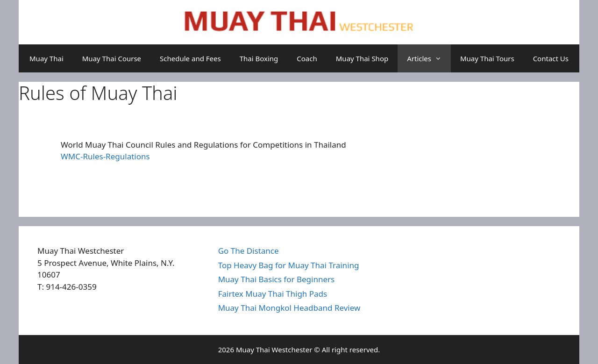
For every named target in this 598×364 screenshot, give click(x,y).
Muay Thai (46, 58)
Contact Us (551, 58)
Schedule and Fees (190, 58)
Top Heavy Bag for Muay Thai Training (289, 265)
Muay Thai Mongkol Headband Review (289, 308)
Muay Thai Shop (362, 58)
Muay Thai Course (112, 58)
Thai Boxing (259, 58)
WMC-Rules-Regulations (105, 156)
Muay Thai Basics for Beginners (277, 279)
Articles (429, 58)
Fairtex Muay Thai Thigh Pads (273, 294)
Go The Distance (249, 251)
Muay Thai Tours (487, 58)
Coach (307, 58)
